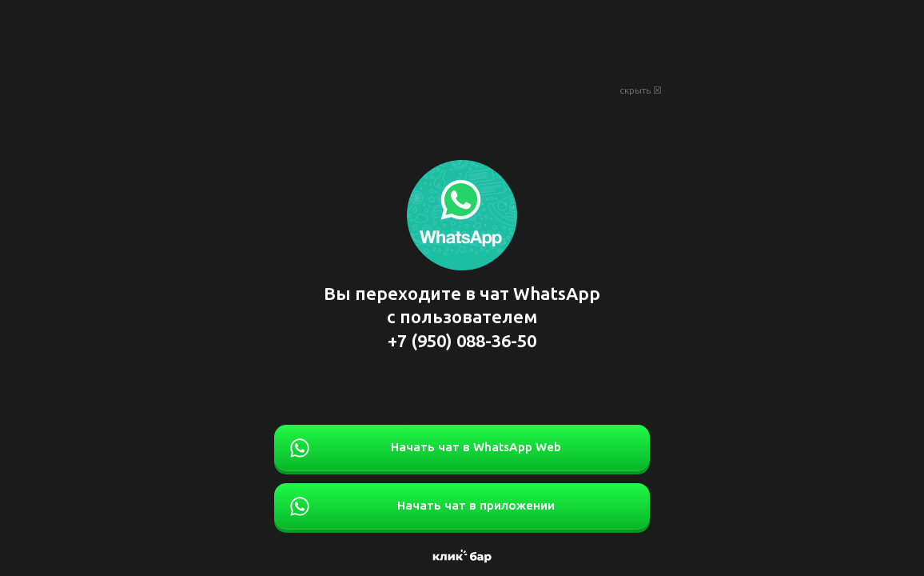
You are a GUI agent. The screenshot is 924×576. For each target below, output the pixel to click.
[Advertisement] (462, 40)
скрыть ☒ (641, 90)
